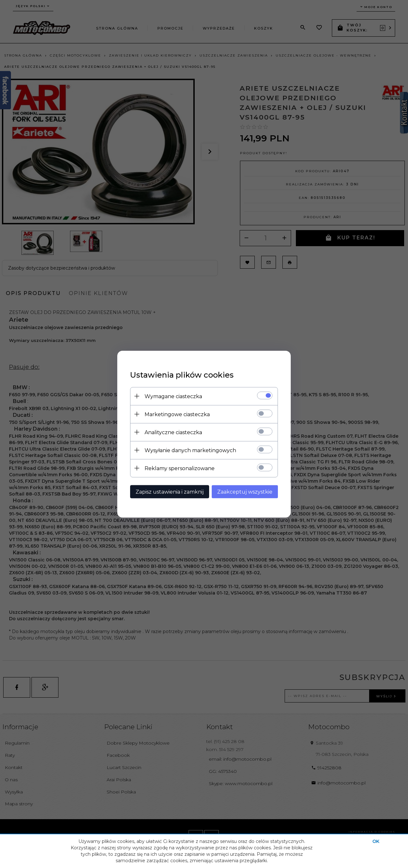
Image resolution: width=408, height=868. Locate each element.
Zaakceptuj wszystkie (245, 492)
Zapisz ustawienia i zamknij (170, 492)
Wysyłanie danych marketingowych (190, 450)
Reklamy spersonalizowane (180, 468)
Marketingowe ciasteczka (177, 414)
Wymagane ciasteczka (173, 396)
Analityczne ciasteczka (173, 432)
